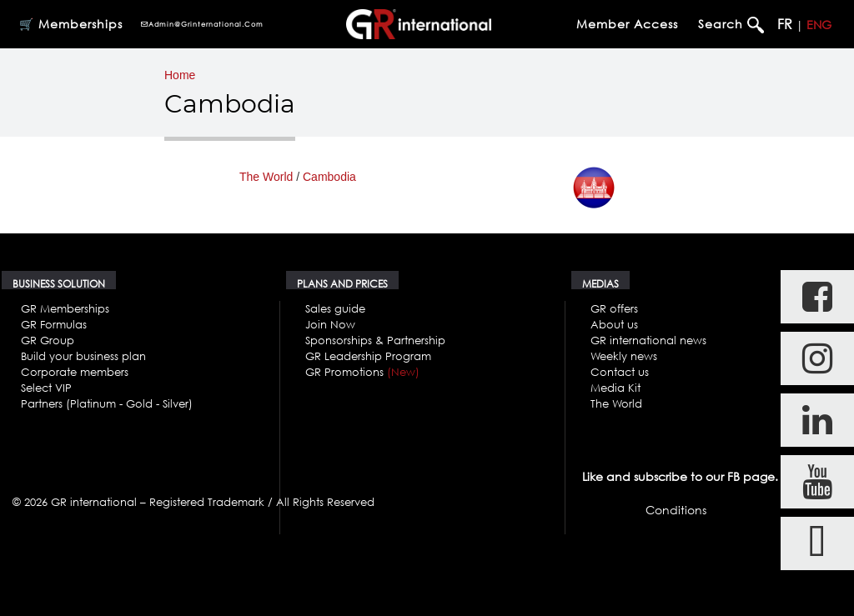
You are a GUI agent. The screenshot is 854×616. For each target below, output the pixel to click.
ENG (819, 25)
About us (614, 324)
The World (266, 177)
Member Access (627, 24)
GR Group (48, 340)
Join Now (330, 324)
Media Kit (615, 388)
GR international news (648, 340)
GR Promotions (362, 372)
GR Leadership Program (368, 356)
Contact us (620, 372)
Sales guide (335, 308)
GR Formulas (54, 324)
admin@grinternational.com (202, 24)
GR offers (614, 308)
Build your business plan (83, 356)
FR (785, 24)
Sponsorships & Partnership (375, 340)
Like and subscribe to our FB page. (680, 476)
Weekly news (624, 356)
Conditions (676, 510)
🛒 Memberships (71, 24)
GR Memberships (65, 308)
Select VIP (46, 388)
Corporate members (75, 372)
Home (180, 75)
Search (723, 24)
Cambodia (329, 177)
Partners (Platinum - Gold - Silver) (107, 403)
